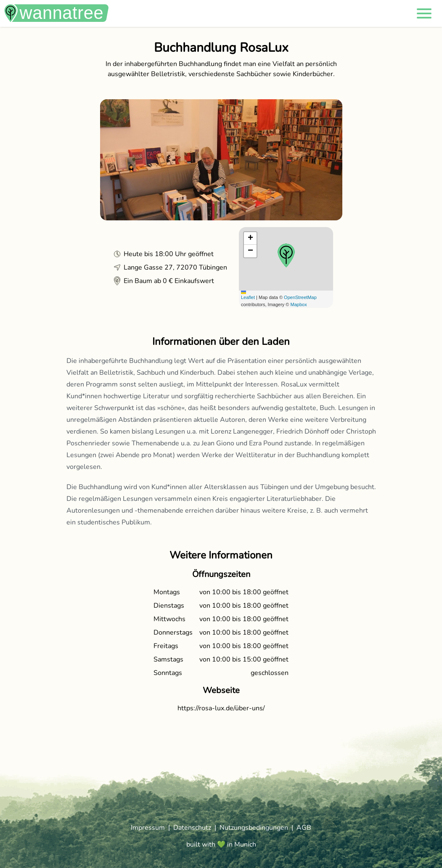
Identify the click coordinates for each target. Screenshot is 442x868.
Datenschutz (192, 828)
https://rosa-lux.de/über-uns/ (221, 708)
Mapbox (299, 304)
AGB (304, 828)
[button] (424, 13)
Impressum (148, 828)
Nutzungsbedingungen (254, 828)
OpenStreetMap (300, 297)
